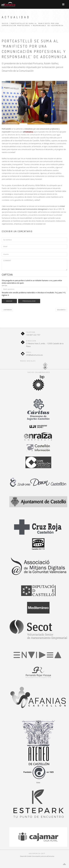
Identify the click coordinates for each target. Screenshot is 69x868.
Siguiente (62, 310)
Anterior (7, 310)
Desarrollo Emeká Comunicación (30, 856)
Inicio (5, 23)
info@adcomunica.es (34, 355)
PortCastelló (6, 129)
